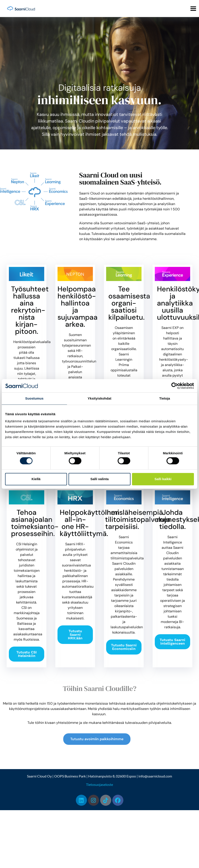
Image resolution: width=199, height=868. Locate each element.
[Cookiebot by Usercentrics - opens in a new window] (175, 386)
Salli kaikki (163, 479)
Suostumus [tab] (34, 398)
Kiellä (36, 479)
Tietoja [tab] (165, 398)
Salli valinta (100, 479)
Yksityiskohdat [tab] (99, 398)
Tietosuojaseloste (99, 784)
